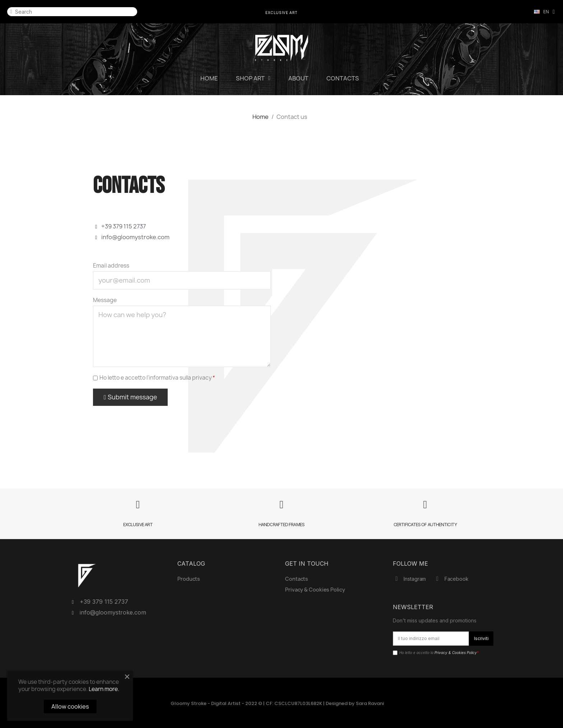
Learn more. (104, 689)
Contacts (343, 78)
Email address (111, 266)
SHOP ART (253, 78)
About (298, 78)
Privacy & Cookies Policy (456, 653)
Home (209, 78)
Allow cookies (70, 706)
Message (105, 300)
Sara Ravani (370, 703)
